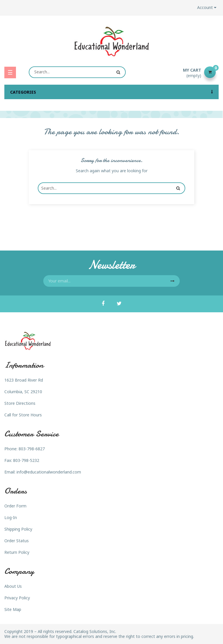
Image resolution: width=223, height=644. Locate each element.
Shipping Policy (18, 529)
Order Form (15, 506)
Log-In (11, 517)
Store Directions (20, 403)
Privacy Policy (17, 598)
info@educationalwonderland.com (49, 472)
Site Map (13, 609)
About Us (13, 586)
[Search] (77, 72)
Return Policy (17, 552)
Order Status (17, 541)
